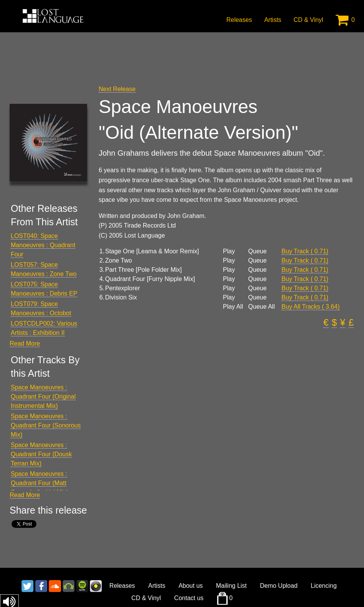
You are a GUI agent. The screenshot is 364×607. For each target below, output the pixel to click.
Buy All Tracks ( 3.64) (310, 307)
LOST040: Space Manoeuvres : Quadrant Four (43, 245)
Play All (233, 307)
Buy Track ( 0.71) (305, 251)
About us (191, 586)
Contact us (189, 598)
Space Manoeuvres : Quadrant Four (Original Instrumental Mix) (43, 397)
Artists (273, 20)
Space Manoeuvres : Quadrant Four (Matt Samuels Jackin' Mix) (40, 483)
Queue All (261, 307)
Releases (239, 20)
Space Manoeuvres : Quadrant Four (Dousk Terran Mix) (41, 454)
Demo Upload (279, 586)
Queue (257, 251)
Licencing (324, 586)
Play (229, 251)
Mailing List (232, 586)
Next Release (117, 89)
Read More (25, 343)
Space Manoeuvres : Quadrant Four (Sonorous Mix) (46, 425)
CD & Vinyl (309, 20)
